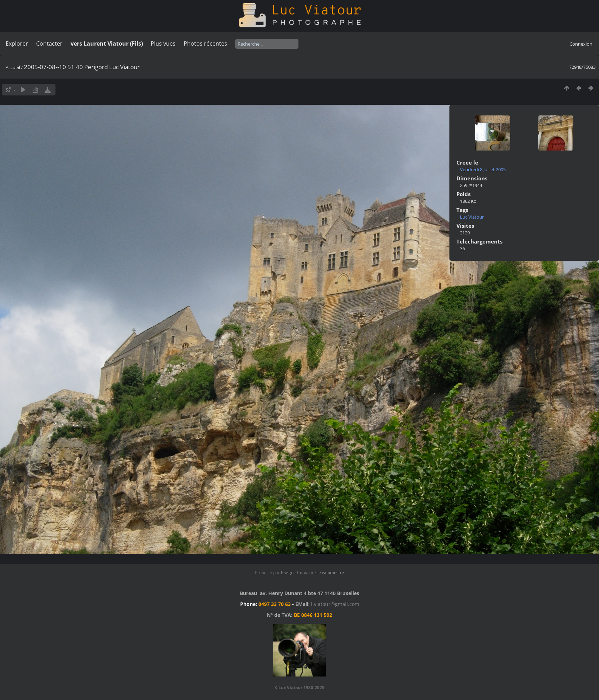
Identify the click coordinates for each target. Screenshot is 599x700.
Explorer (17, 44)
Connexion (581, 44)
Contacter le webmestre (321, 572)
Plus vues (163, 44)
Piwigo (287, 572)
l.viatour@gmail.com (335, 604)
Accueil (13, 67)
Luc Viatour (472, 217)
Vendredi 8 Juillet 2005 (483, 169)
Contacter (49, 44)
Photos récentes (205, 44)
